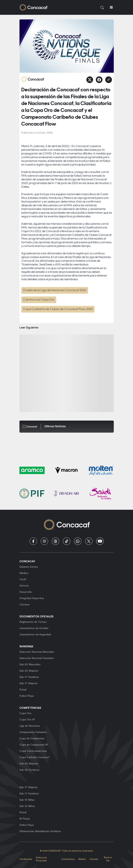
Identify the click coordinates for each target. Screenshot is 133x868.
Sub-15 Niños (27, 806)
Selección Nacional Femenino (37, 658)
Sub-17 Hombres (29, 677)
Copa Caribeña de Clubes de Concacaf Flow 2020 (58, 309)
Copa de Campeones (32, 739)
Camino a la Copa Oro (39, 300)
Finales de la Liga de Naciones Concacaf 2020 (55, 290)
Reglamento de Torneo (33, 622)
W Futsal (25, 819)
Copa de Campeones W (34, 745)
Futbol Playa (27, 696)
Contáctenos (68, 859)
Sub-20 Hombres (29, 770)
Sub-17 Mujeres (28, 683)
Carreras (25, 605)
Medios (24, 573)
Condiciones (26, 859)
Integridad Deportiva (32, 598)
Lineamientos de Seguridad (35, 635)
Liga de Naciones (30, 726)
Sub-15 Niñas (27, 800)
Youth (23, 579)
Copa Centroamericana (33, 751)
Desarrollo (26, 592)
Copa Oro (25, 713)
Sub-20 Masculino (30, 665)
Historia (24, 586)
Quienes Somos (29, 567)
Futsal (23, 690)
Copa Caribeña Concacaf (34, 757)
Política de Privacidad (41, 859)
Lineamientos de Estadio (34, 628)
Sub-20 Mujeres (29, 671)
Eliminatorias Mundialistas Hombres (40, 831)
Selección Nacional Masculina (37, 652)
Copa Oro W (27, 720)
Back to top (108, 859)
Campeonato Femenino (33, 732)
